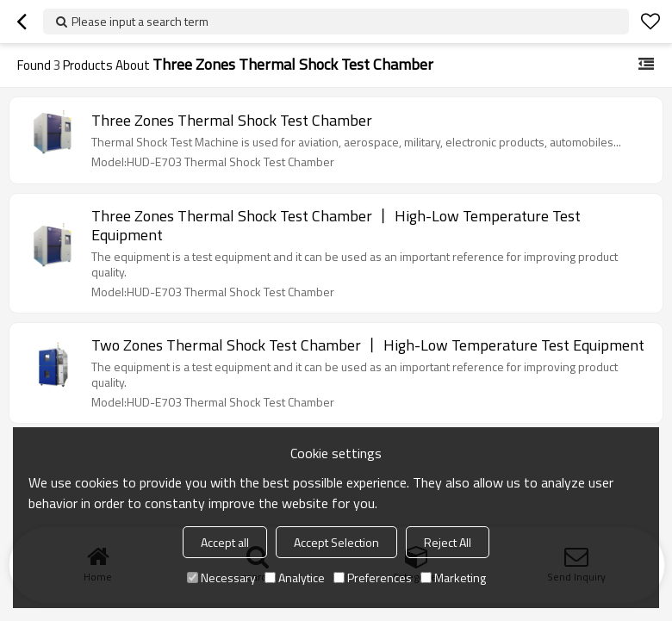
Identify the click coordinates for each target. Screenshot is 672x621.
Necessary (221, 578)
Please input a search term (140, 21)
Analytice (295, 578)
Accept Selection (336, 542)
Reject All (448, 542)
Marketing (453, 578)
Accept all (225, 542)
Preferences (373, 578)
